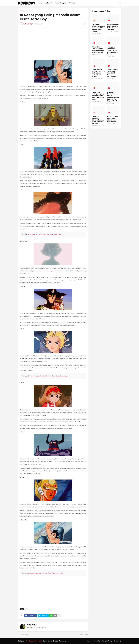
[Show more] (59, 616)
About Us (97, 641)
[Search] (120, 3)
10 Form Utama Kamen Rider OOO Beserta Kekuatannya (112, 119)
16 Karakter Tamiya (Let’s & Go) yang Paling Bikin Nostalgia (98, 50)
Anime (48, 3)
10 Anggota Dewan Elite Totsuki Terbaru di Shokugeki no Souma (113, 51)
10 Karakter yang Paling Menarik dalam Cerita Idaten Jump (45, 573)
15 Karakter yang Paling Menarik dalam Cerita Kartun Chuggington (48, 376)
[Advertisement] (53, 45)
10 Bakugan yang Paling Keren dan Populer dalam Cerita (45, 234)
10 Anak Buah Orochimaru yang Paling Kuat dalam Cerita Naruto (99, 73)
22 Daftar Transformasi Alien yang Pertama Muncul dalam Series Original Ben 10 (113, 97)
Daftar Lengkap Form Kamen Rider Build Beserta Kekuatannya (112, 73)
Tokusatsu (73, 3)
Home (40, 3)
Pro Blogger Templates (34, 641)
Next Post (84, 635)
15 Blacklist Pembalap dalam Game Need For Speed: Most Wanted (99, 28)
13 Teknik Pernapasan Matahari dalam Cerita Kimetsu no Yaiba (98, 120)
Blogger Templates (59, 641)
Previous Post (24, 635)
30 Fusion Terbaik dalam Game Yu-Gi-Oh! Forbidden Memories (113, 27)
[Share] (85, 24)
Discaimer (118, 641)
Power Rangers (60, 3)
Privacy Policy (107, 641)
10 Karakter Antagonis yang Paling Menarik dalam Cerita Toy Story (98, 96)
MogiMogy (32, 625)
